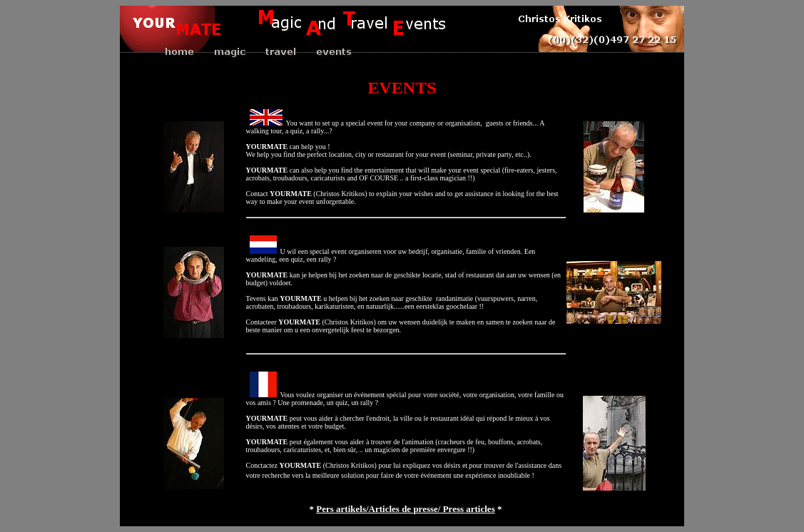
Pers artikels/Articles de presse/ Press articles (405, 509)
